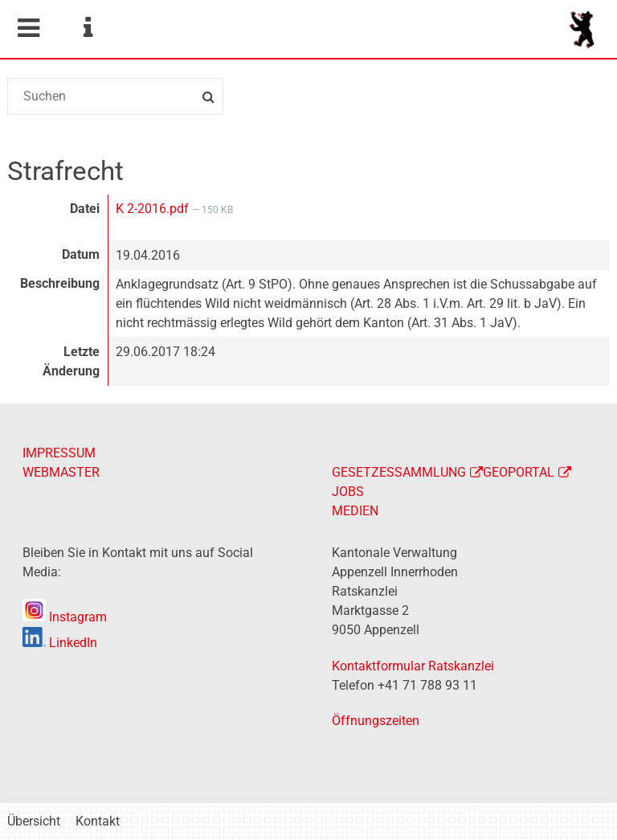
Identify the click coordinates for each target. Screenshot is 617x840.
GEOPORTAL (519, 472)
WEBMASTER (61, 472)
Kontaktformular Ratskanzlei (413, 666)
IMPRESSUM (59, 453)
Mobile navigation (28, 28)
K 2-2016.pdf (154, 209)
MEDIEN (355, 511)
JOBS (348, 492)
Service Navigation (88, 28)
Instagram (65, 617)
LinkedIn (60, 643)
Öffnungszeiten (376, 721)
